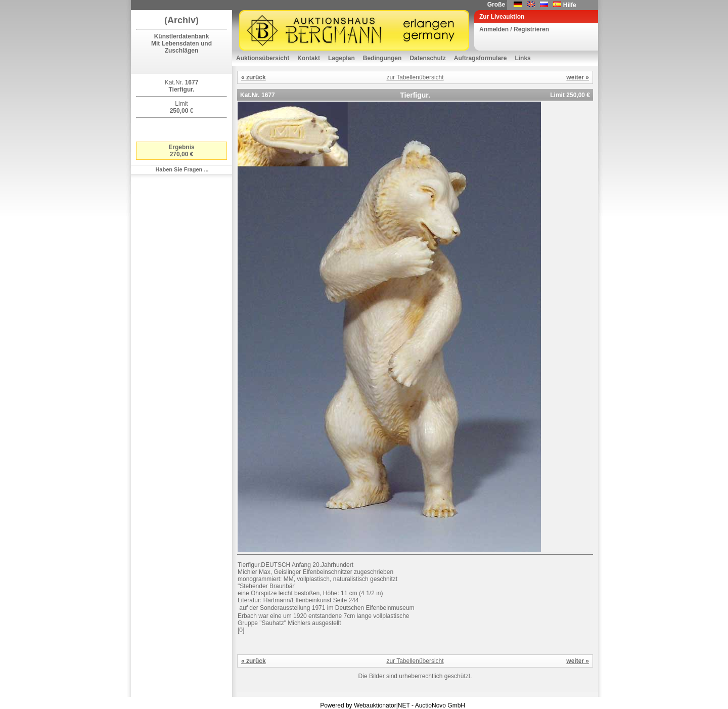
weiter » (578, 77)
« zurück (254, 77)
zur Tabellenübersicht (415, 77)
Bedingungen (382, 58)
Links (522, 58)
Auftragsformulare (481, 58)
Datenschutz (427, 58)
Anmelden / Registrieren (514, 29)
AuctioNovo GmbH (440, 705)
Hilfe (570, 5)
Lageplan (342, 58)
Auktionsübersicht (263, 58)
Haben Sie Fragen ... (182, 169)
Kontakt (309, 58)
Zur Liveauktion (502, 17)
